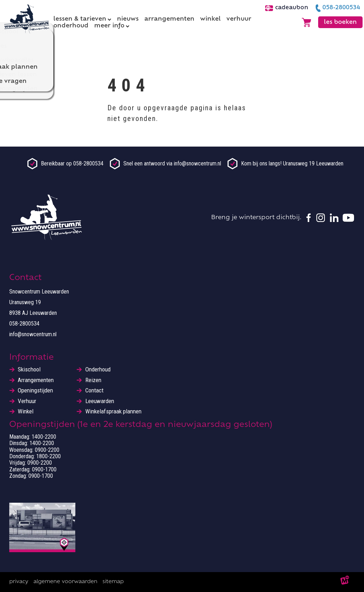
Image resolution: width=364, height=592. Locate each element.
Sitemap (113, 582)
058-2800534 (24, 324)
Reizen (93, 380)
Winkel (26, 411)
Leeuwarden (100, 401)
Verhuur (27, 401)
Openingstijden (35, 390)
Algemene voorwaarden (65, 582)
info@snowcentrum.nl (33, 334)
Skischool (29, 369)
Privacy (19, 582)
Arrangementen (36, 380)
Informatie (31, 358)
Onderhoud (98, 369)
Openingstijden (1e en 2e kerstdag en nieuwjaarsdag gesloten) (141, 425)
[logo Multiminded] (345, 582)
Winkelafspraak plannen (113, 411)
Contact (94, 390)
